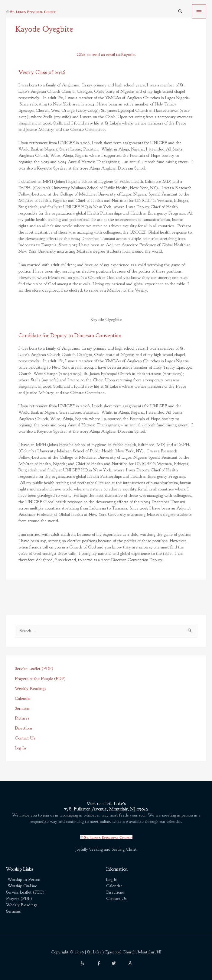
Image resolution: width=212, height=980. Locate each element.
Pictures (22, 718)
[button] (180, 11)
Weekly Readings (30, 689)
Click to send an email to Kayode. (106, 55)
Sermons (22, 708)
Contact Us (25, 738)
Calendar (23, 699)
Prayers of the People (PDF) (40, 679)
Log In (20, 748)
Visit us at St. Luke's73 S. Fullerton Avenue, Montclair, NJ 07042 (106, 806)
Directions (24, 728)
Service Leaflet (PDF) (34, 669)
